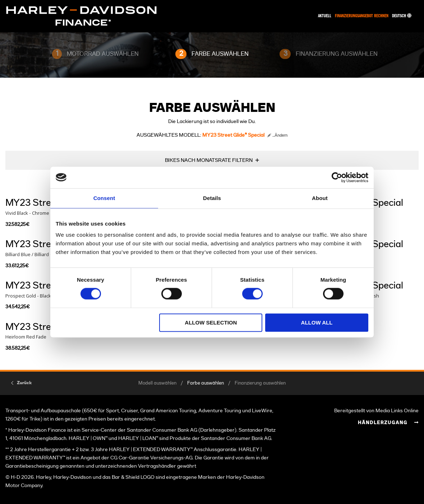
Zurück (24, 383)
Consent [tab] (104, 198)
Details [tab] (212, 198)
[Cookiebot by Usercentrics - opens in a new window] (337, 177)
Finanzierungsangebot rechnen (362, 16)
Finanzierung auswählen (260, 383)
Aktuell (325, 16)
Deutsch (402, 16)
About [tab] (320, 198)
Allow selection (211, 323)
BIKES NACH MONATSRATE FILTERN (209, 160)
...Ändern (277, 135)
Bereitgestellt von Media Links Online (376, 411)
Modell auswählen (157, 383)
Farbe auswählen (206, 383)
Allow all (317, 323)
